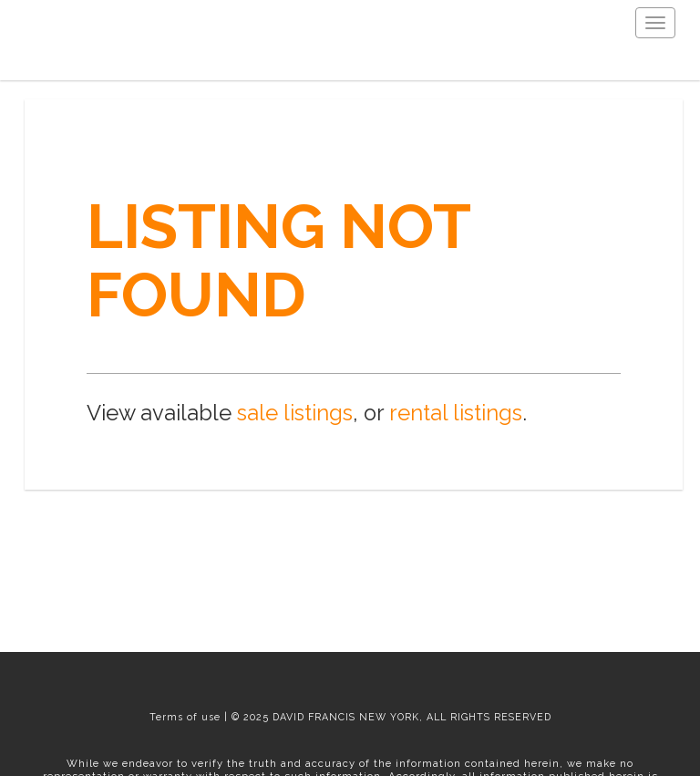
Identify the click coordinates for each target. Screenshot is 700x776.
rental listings (456, 413)
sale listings (295, 413)
